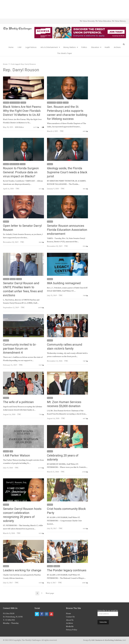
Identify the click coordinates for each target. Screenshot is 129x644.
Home (11, 47)
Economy (6, 279)
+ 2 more (23, 164)
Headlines (57, 566)
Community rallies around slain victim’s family (65, 347)
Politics (84, 47)
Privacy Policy (72, 630)
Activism (6, 103)
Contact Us (70, 617)
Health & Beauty (14, 164)
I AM (19, 47)
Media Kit (70, 627)
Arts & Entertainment (49, 47)
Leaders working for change (22, 570)
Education (95, 47)
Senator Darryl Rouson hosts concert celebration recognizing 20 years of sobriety (22, 515)
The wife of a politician (18, 402)
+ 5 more (23, 103)
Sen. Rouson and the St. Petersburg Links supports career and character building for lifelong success (67, 113)
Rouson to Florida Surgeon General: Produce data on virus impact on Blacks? (21, 172)
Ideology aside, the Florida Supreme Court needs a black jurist (67, 172)
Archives (117, 47)
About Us (70, 620)
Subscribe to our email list (108, 611)
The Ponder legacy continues (67, 570)
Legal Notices (31, 47)
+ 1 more (66, 103)
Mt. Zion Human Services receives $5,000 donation (64, 404)
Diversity (59, 103)
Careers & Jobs (51, 103)
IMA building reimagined (64, 283)
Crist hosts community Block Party (66, 511)
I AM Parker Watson (17, 456)
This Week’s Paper (64, 53)
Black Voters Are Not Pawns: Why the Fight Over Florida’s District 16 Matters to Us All (22, 111)
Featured (6, 164)
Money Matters (70, 47)
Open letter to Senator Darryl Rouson (22, 228)
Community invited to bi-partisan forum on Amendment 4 (20, 349)
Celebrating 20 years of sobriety (63, 458)
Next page (50, 593)
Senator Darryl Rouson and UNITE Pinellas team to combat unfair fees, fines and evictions (23, 289)
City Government (15, 103)
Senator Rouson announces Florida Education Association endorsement (67, 230)
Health (107, 47)
